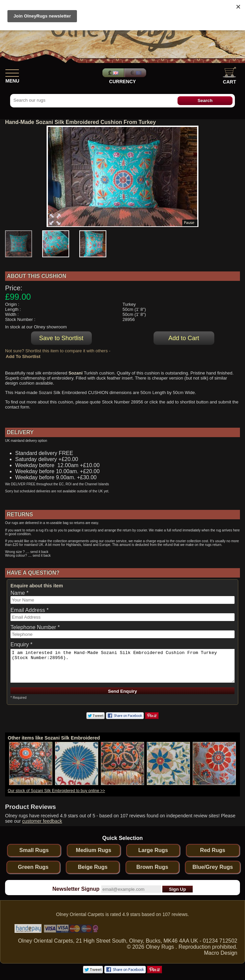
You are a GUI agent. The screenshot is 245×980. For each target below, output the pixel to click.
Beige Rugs (93, 867)
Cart (229, 76)
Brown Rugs (152, 867)
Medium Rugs (94, 850)
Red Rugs (213, 850)
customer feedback (42, 821)
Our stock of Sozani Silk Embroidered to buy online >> (56, 791)
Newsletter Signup (76, 889)
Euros (136, 73)
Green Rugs (33, 867)
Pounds (112, 73)
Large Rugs (153, 850)
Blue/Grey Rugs (213, 867)
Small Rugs (34, 850)
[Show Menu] (12, 72)
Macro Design (221, 953)
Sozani (76, 373)
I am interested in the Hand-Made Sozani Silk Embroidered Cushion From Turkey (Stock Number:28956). (123, 666)
